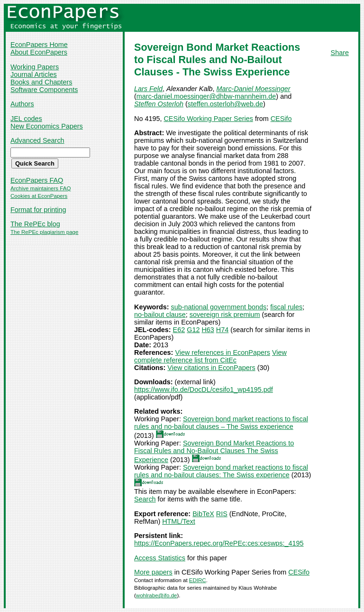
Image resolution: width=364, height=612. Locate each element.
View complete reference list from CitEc (210, 356)
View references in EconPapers (223, 352)
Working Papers (35, 67)
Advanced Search (37, 140)
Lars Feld (148, 89)
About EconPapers (39, 52)
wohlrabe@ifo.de (157, 595)
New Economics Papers (47, 126)
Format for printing (38, 210)
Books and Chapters (41, 82)
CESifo (281, 119)
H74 (222, 330)
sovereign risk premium (225, 315)
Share (340, 53)
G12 (193, 330)
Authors (22, 104)
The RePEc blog (35, 224)
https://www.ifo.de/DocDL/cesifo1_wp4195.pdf (204, 389)
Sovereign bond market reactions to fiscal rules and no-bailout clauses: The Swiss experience (221, 471)
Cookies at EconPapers (39, 196)
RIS (222, 514)
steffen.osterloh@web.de (225, 104)
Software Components (44, 90)
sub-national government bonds (219, 307)
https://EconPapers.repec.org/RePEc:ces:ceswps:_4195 (219, 543)
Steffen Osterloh (159, 104)
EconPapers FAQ (37, 180)
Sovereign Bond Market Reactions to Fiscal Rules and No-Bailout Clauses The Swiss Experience (214, 451)
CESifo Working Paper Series (208, 119)
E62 (179, 330)
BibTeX (203, 514)
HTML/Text (179, 521)
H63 (208, 330)
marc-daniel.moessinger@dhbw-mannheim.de (206, 96)
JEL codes (26, 119)
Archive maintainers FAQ (41, 188)
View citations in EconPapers (211, 368)
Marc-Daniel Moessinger (254, 89)
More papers (153, 572)
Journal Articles (34, 74)
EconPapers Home (39, 45)
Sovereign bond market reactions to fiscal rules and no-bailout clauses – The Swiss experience (221, 423)
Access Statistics (160, 558)
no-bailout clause (160, 315)
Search (145, 499)
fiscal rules (286, 307)
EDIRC (198, 580)
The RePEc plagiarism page (44, 232)
